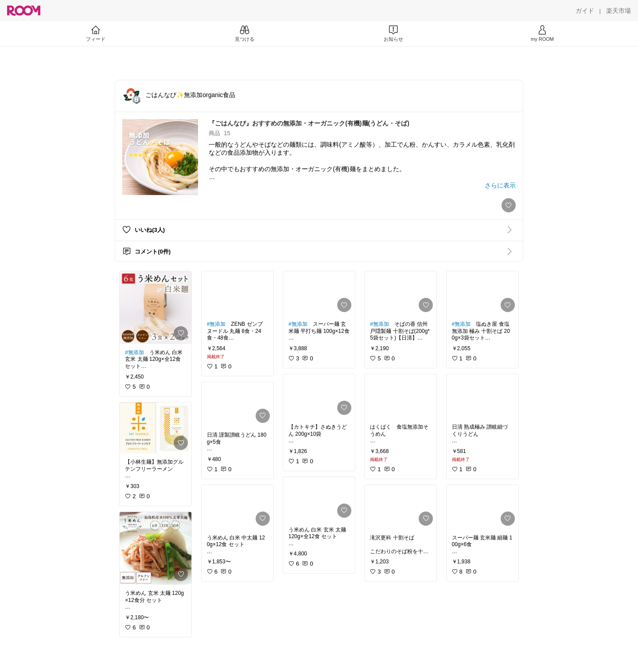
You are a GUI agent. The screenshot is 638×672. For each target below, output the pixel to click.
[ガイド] (585, 11)
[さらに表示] (500, 185)
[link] (156, 308)
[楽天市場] (619, 11)
